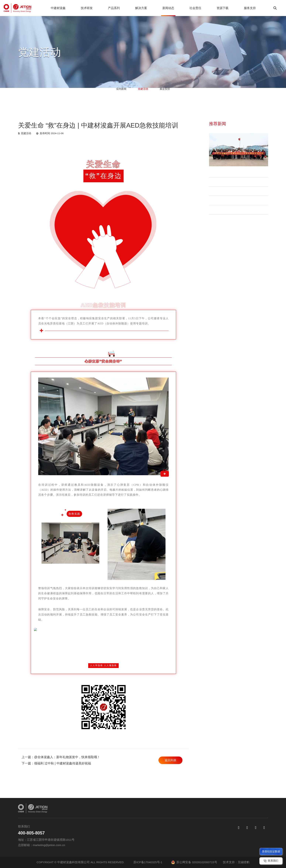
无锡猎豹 (244, 862)
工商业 (168, 833)
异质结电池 (139, 826)
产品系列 (111, 8)
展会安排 (174, 96)
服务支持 (241, 8)
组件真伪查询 (213, 840)
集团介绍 (93, 826)
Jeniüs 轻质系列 (142, 847)
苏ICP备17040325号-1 (148, 862)
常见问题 (211, 833)
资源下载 (215, 8)
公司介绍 (93, 833)
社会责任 (189, 8)
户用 (166, 826)
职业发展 (211, 847)
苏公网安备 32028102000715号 (194, 862)
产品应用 (169, 847)
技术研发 (85, 8)
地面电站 (169, 840)
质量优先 (117, 833)
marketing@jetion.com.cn (49, 845)
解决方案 (137, 8)
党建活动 (143, 96)
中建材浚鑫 (58, 8)
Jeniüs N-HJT (140, 833)
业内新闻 (112, 96)
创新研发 (117, 826)
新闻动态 (163, 8)
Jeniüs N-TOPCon (143, 840)
